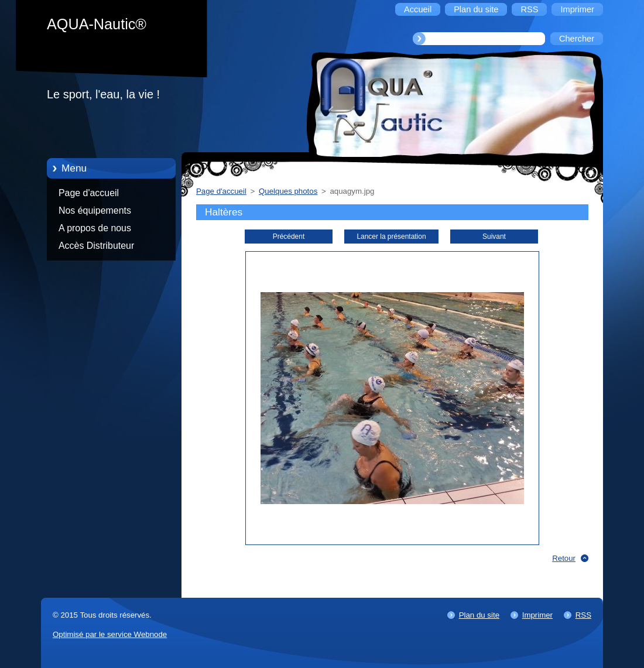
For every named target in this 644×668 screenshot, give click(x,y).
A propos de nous (95, 228)
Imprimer (537, 615)
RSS (583, 615)
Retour (564, 558)
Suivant (494, 237)
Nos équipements (95, 210)
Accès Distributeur (96, 246)
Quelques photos (288, 191)
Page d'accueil (89, 193)
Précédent (289, 237)
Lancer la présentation (391, 237)
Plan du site (479, 615)
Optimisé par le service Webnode (110, 634)
